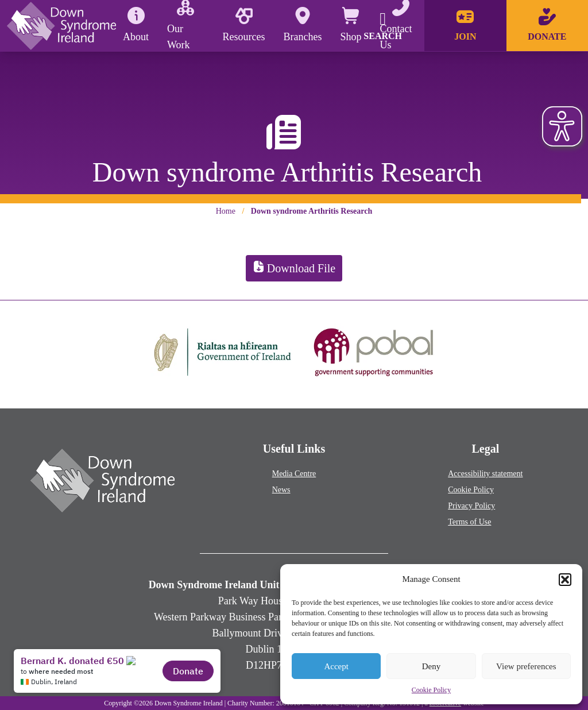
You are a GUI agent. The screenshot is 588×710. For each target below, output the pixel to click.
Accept (336, 666)
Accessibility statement (485, 474)
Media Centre (294, 474)
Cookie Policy (431, 690)
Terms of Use (469, 522)
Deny (432, 666)
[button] (565, 580)
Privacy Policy (471, 506)
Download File (294, 268)
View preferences (526, 666)
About (136, 25)
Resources (244, 25)
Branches (303, 25)
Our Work (181, 25)
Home (226, 211)
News (281, 490)
